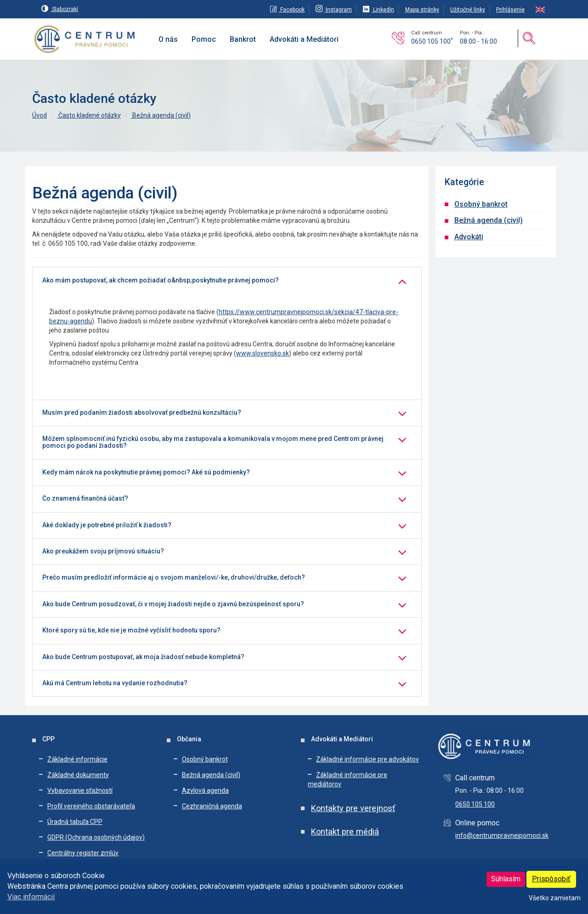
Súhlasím (506, 879)
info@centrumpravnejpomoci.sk (502, 835)
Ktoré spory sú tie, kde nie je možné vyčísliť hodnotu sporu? (131, 630)
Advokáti (469, 237)
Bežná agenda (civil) (161, 115)
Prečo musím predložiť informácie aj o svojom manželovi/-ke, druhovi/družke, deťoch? (174, 578)
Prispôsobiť (551, 879)
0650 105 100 (432, 41)
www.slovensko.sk (263, 353)
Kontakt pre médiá (345, 832)
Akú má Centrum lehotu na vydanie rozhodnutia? (115, 683)
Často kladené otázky (89, 115)
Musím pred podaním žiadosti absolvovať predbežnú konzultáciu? (142, 413)
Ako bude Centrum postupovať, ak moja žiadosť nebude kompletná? (143, 657)
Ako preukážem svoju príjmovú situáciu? (103, 551)
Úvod (40, 115)
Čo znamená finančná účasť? (85, 499)
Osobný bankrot (481, 204)
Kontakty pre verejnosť (353, 808)
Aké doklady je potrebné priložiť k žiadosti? (107, 525)
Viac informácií (31, 897)
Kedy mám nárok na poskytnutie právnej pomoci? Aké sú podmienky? (146, 472)
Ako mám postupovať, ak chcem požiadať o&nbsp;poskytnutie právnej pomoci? (161, 280)
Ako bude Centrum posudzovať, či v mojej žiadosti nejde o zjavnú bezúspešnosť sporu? (173, 604)
